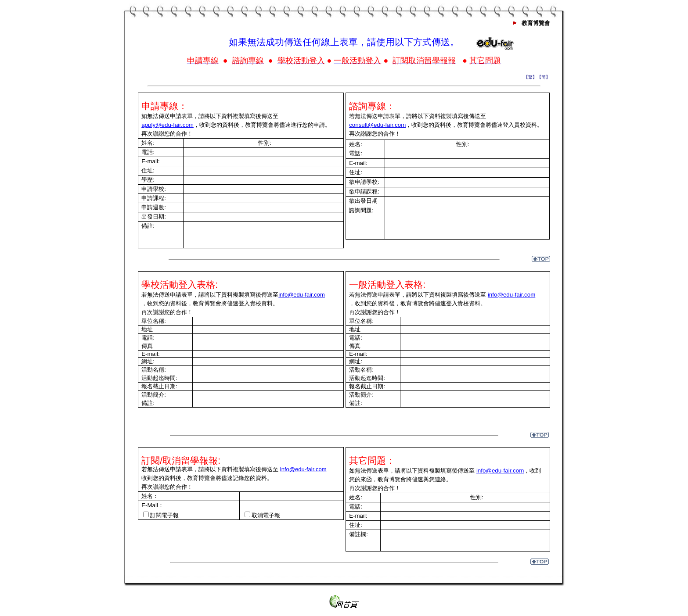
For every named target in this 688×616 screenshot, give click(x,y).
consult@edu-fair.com (377, 125)
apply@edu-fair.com (167, 125)
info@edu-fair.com (302, 295)
